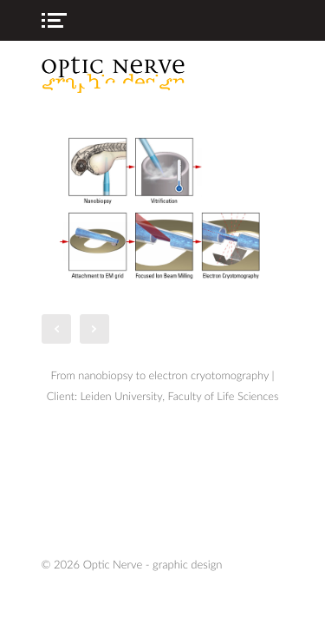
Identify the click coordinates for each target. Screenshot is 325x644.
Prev (56, 329)
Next (94, 329)
